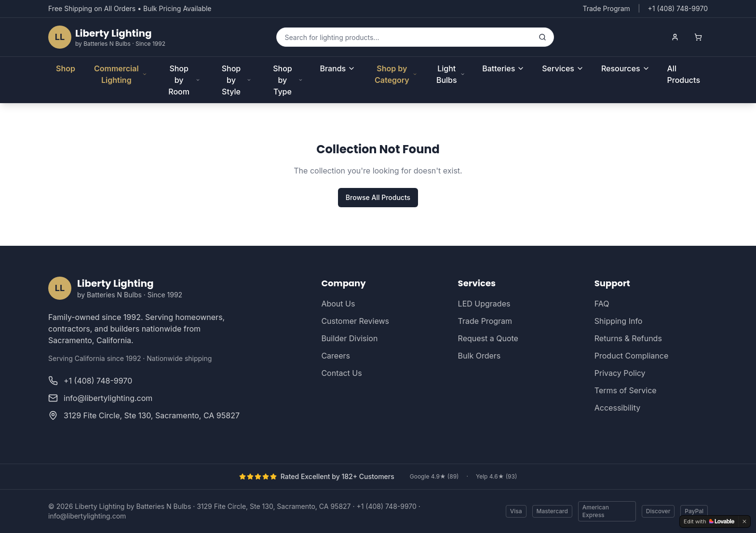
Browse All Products (378, 197)
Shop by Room (184, 80)
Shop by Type (288, 80)
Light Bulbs (451, 74)
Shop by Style (237, 80)
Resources (626, 68)
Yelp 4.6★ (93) (496, 476)
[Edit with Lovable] (709, 521)
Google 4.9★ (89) (434, 476)
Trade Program (606, 8)
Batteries (503, 68)
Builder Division (349, 338)
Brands (337, 68)
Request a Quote (488, 338)
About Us (338, 304)
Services (563, 68)
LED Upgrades (484, 304)
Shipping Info (619, 321)
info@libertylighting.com (87, 516)
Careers (336, 356)
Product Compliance (631, 356)
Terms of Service (626, 390)
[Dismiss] (744, 521)
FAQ (602, 304)
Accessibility (617, 408)
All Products (684, 74)
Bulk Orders (479, 356)
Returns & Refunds (628, 338)
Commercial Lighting (121, 74)
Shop (66, 68)
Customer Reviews (355, 321)
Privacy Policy (620, 373)
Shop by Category (396, 74)
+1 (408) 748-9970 (386, 506)
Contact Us (341, 373)
